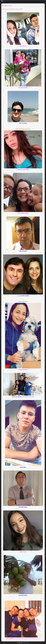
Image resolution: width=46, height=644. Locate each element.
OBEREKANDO (26, 643)
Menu (4, 1)
